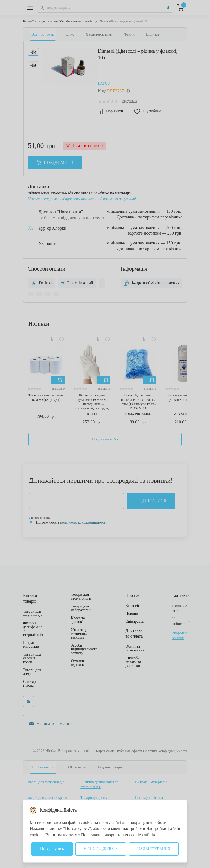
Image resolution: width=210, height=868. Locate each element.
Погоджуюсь (52, 849)
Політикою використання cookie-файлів (118, 835)
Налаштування (154, 849)
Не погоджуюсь (101, 849)
